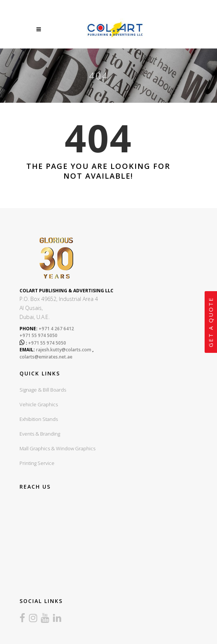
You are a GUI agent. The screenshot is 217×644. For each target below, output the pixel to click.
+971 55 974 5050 (38, 335)
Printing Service (37, 463)
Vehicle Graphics (39, 404)
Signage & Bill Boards (43, 390)
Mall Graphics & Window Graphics (57, 448)
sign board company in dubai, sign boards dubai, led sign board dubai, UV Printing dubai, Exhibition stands (98, 542)
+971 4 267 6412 (56, 329)
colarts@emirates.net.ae (46, 357)
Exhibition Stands (39, 419)
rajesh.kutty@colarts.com (64, 350)
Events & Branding (40, 434)
